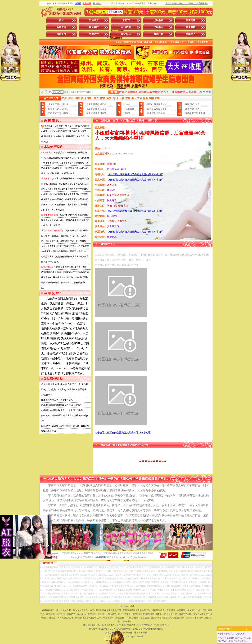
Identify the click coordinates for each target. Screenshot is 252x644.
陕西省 (157, 109)
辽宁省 (58, 113)
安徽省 (96, 109)
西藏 (149, 113)
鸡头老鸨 (191, 27)
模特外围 (61, 34)
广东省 (127, 104)
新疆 (163, 113)
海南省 (127, 113)
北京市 (51, 104)
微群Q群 (158, 34)
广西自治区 (129, 109)
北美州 (195, 113)
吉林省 (51, 113)
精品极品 (126, 34)
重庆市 (150, 104)
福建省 (89, 109)
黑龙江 (65, 109)
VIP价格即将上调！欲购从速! (232, 634)
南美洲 (202, 113)
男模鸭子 (191, 34)
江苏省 (96, 104)
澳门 (192, 104)
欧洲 (192, 109)
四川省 (157, 104)
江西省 (103, 109)
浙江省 (103, 104)
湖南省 (89, 113)
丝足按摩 (126, 27)
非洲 (197, 109)
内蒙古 (58, 109)
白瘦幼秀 (94, 34)
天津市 (58, 104)
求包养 (126, 20)
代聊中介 (158, 27)
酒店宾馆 (191, 20)
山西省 (51, 109)
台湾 (197, 104)
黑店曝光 (94, 20)
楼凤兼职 (94, 27)
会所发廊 (61, 27)
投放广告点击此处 (126, 606)
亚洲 (187, 109)
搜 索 (114, 92)
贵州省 (164, 104)
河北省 (65, 104)
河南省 (103, 113)
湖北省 (96, 113)
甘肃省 (164, 109)
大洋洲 (188, 113)
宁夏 (154, 113)
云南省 (150, 109)
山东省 (65, 113)
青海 (158, 113)
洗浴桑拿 (158, 20)
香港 (187, 104)
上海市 (89, 104)
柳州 (141, 121)
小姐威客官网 (100, 557)
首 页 (62, 20)
